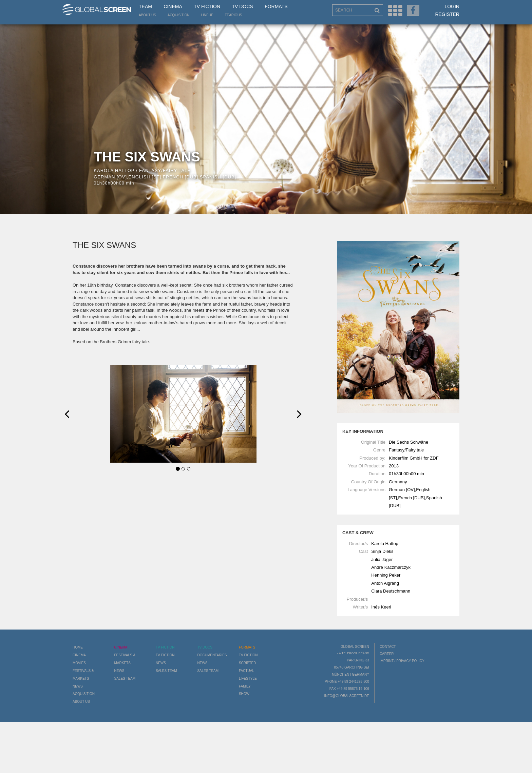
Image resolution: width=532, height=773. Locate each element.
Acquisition (179, 15)
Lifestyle (248, 679)
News (78, 686)
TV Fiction (207, 6)
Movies (79, 663)
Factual (246, 671)
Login (452, 6)
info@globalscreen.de (346, 696)
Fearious (233, 15)
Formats (276, 6)
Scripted (248, 663)
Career (387, 654)
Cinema (173, 6)
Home (78, 647)
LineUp (207, 15)
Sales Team (125, 679)
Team (145, 6)
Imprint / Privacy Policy (402, 661)
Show (244, 694)
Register (447, 14)
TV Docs (242, 6)
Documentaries (212, 655)
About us (147, 15)
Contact (388, 647)
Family (245, 686)
